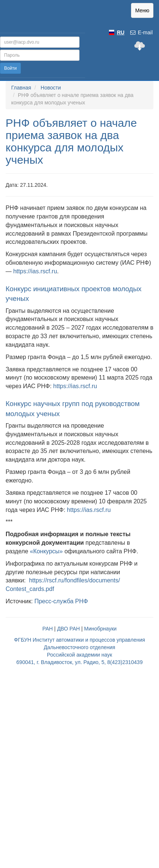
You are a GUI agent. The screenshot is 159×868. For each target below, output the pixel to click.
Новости (51, 88)
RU (121, 32)
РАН (48, 629)
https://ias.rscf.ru (35, 271)
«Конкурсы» (46, 551)
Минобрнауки (100, 629)
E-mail (141, 32)
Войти (10, 68)
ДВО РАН (68, 629)
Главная (21, 88)
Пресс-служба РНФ (61, 601)
